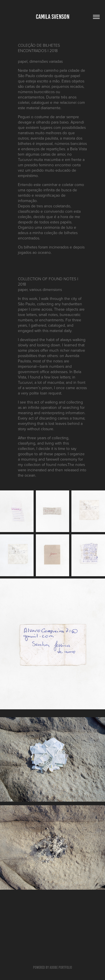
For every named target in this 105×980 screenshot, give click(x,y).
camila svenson (53, 17)
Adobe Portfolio (61, 967)
